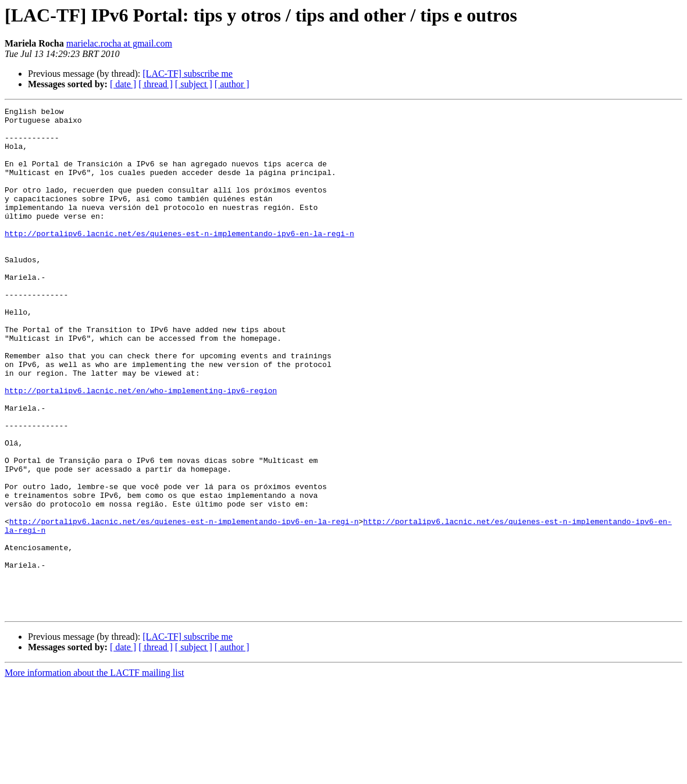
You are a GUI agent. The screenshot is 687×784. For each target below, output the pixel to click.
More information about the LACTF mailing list (94, 774)
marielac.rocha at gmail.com (119, 43)
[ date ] (123, 84)
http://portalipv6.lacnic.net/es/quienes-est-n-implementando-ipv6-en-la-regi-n (179, 259)
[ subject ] (194, 84)
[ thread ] (156, 84)
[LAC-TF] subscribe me (188, 74)
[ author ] (232, 84)
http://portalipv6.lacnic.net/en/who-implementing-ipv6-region (141, 448)
